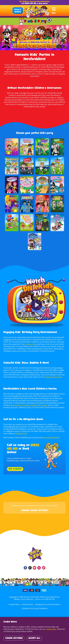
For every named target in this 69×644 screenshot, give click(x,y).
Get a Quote (15, 467)
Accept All (34, 638)
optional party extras (52, 375)
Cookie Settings (14, 638)
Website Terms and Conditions (35, 606)
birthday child (30, 342)
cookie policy (43, 629)
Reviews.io (17, 403)
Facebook (34, 403)
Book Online (43, 4)
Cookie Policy (14, 602)
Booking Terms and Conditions (48, 602)
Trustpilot (26, 403)
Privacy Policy (27, 602)
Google (44, 403)
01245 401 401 (30, 4)
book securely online (50, 435)
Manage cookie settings (34, 508)
